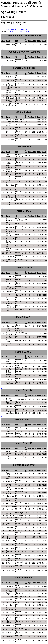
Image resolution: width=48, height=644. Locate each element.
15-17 (21, 30)
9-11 (12, 30)
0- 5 (6, 30)
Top (2, 49)
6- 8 (9, 30)
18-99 (25, 30)
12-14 (16, 30)
